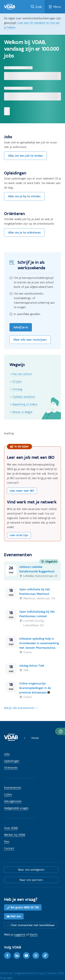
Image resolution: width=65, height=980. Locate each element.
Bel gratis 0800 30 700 (25, 907)
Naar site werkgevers (31, 870)
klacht (34, 935)
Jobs (7, 754)
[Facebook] (7, 956)
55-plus (17, 381)
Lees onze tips (19, 535)
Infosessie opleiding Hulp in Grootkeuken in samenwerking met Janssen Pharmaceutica (39, 643)
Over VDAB (11, 828)
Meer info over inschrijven (30, 340)
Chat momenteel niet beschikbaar (33, 925)
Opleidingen (12, 761)
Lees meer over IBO (22, 491)
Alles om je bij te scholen (24, 196)
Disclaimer (7, 973)
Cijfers (8, 794)
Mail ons (16, 916)
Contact (9, 848)
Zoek (39, 7)
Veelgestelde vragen (16, 808)
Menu (57, 7)
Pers (7, 842)
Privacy (41, 973)
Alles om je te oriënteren (24, 233)
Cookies (52, 973)
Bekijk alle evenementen (19, 708)
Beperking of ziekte (25, 404)
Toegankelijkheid (25, 973)
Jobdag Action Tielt (32, 666)
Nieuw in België (22, 412)
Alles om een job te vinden (25, 156)
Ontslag (17, 389)
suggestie (19, 935)
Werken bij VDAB (15, 835)
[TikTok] (45, 956)
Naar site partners (31, 880)
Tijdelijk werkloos (24, 397)
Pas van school (22, 374)
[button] (60, 731)
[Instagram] (36, 956)
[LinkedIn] (17, 956)
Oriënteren (11, 768)
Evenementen (13, 788)
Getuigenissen (13, 801)
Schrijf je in (21, 327)
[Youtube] (26, 956)
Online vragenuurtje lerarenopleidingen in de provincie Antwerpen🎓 (35, 688)
